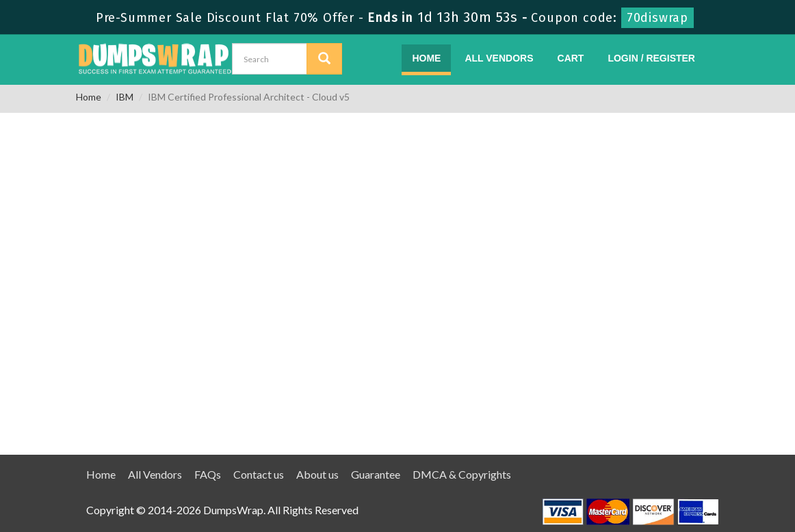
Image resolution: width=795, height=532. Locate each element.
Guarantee (376, 474)
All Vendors (499, 58)
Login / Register (651, 58)
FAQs (208, 474)
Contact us (259, 474)
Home (426, 58)
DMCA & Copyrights (462, 474)
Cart (571, 58)
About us (317, 474)
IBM (125, 97)
